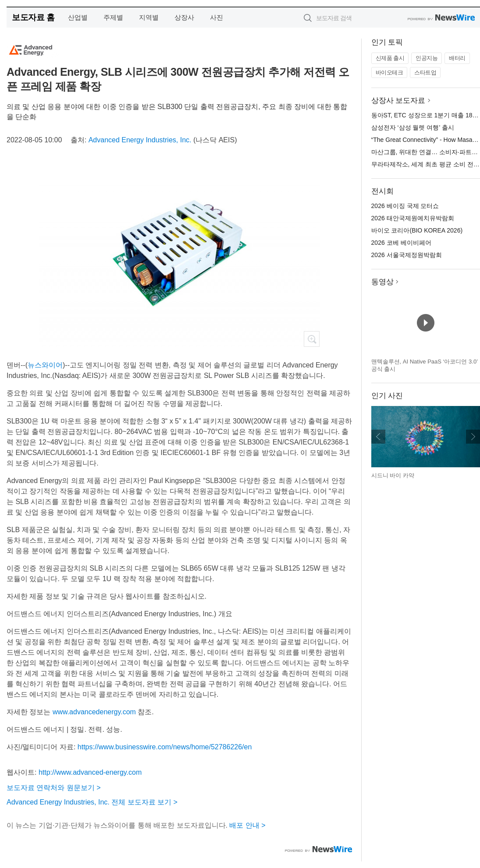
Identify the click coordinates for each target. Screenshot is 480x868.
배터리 (457, 58)
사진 (217, 17)
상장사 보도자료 (398, 101)
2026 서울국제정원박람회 (407, 255)
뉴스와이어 (45, 365)
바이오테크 (389, 72)
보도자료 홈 (33, 17)
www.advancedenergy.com (94, 712)
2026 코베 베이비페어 (401, 243)
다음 (473, 437)
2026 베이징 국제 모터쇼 (405, 206)
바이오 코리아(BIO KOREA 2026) (417, 230)
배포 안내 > (247, 825)
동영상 (382, 282)
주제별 (113, 17)
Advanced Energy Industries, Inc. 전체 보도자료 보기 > (92, 802)
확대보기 (312, 339)
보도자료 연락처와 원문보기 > (54, 788)
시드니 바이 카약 (393, 475)
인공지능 (427, 58)
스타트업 (425, 72)
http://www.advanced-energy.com (90, 772)
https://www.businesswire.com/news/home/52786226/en (165, 747)
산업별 (78, 17)
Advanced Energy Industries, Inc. (140, 140)
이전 (378, 437)
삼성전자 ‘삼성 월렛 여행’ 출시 (413, 127)
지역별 (149, 17)
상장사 (184, 17)
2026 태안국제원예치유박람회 (413, 218)
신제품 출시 (390, 58)
